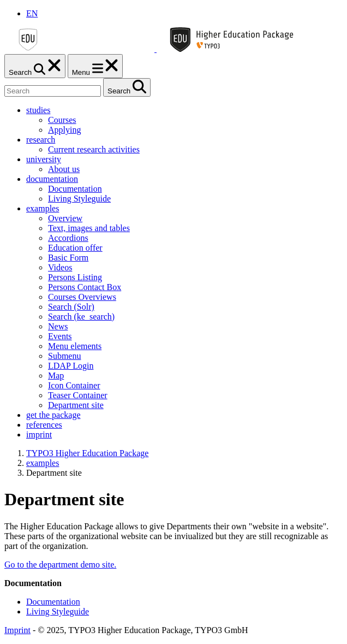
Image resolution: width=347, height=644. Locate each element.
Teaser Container (78, 395)
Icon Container (74, 385)
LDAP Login (71, 366)
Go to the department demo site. (60, 565)
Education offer (75, 248)
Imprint (17, 630)
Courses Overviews (82, 297)
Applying (64, 130)
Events (60, 336)
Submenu (64, 356)
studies (38, 110)
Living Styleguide (79, 199)
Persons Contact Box (85, 287)
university (44, 159)
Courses (62, 120)
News (58, 326)
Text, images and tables (89, 228)
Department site (76, 405)
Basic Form (68, 258)
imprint (39, 435)
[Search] (53, 91)
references (44, 425)
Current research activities (94, 149)
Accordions (68, 238)
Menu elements (75, 346)
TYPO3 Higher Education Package (87, 453)
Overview (65, 218)
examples (43, 208)
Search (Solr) (71, 307)
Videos (60, 267)
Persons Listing (75, 277)
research (41, 140)
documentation (52, 179)
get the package (53, 415)
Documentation (75, 189)
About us (64, 169)
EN (32, 13)
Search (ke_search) (81, 317)
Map (56, 376)
